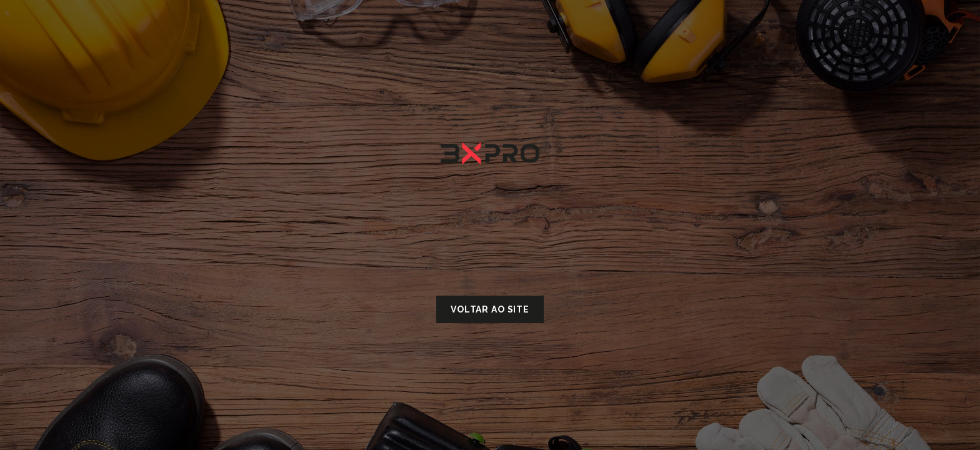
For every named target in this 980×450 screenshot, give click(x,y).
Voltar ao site (490, 309)
